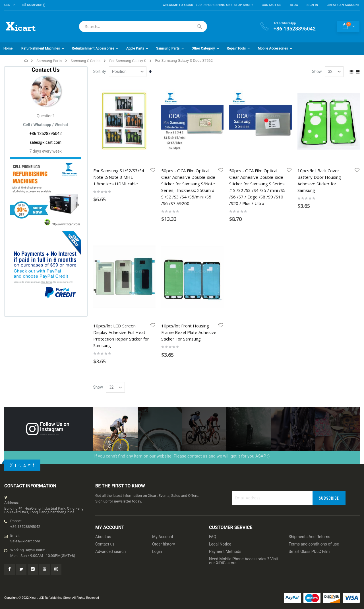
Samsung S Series (85, 61)
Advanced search (110, 551)
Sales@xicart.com (25, 541)
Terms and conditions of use (314, 544)
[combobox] (143, 26)
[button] (153, 171)
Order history (164, 544)
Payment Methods (225, 551)
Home (26, 61)
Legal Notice (220, 544)
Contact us (105, 544)
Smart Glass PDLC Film (309, 551)
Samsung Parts (49, 61)
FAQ (213, 537)
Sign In (312, 5)
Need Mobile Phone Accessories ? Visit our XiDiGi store (244, 561)
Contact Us (271, 5)
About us (103, 537)
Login (157, 551)
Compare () (34, 5)
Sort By (100, 71)
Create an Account (343, 5)
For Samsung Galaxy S (128, 61)
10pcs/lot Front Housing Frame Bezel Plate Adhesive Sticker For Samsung (189, 332)
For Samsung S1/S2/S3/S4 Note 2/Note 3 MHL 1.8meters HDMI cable (119, 177)
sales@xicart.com (45, 142)
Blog (294, 5)
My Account (163, 537)
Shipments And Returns (309, 537)
